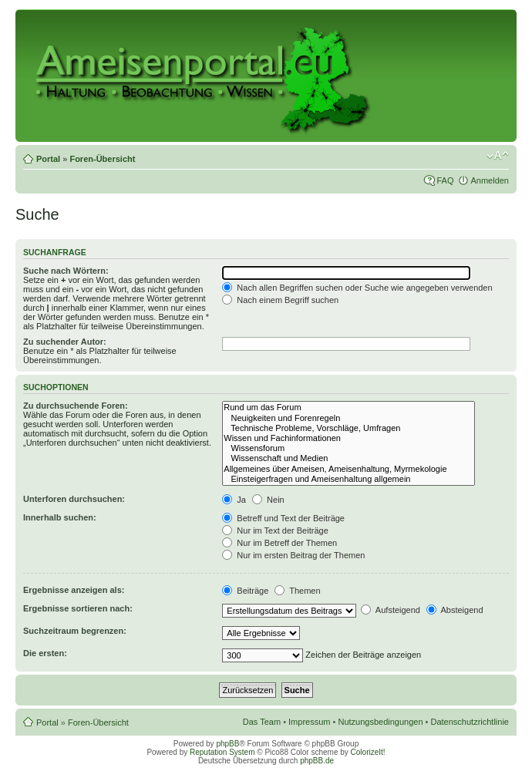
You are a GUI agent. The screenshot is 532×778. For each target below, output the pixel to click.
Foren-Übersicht (102, 159)
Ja (234, 500)
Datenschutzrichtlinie (470, 722)
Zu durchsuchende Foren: (76, 406)
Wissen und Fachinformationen (348, 438)
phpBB (227, 744)
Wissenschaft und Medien (348, 458)
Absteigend (455, 610)
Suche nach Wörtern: (66, 271)
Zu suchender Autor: (65, 342)
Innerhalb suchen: (60, 517)
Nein (268, 500)
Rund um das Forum (348, 408)
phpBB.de (317, 761)
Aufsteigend (391, 610)
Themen (297, 591)
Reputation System (222, 752)
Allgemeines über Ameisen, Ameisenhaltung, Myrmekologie (348, 469)
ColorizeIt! (368, 752)
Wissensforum (348, 448)
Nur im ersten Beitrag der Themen (293, 555)
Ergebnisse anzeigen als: (74, 590)
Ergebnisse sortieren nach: (78, 608)
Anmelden (490, 180)
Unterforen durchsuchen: (74, 499)
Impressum (309, 722)
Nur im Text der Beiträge (275, 530)
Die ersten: (45, 653)
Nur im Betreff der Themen (279, 543)
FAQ (445, 180)
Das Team (262, 722)
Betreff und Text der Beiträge (283, 518)
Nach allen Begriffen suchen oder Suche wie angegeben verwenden (357, 288)
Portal (48, 159)
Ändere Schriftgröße (498, 156)
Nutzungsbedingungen (380, 722)
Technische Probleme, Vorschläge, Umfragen (348, 428)
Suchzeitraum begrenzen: (75, 631)
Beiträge (245, 591)
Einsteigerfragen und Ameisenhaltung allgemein (348, 479)
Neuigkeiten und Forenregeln (348, 418)
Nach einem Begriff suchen (280, 300)
